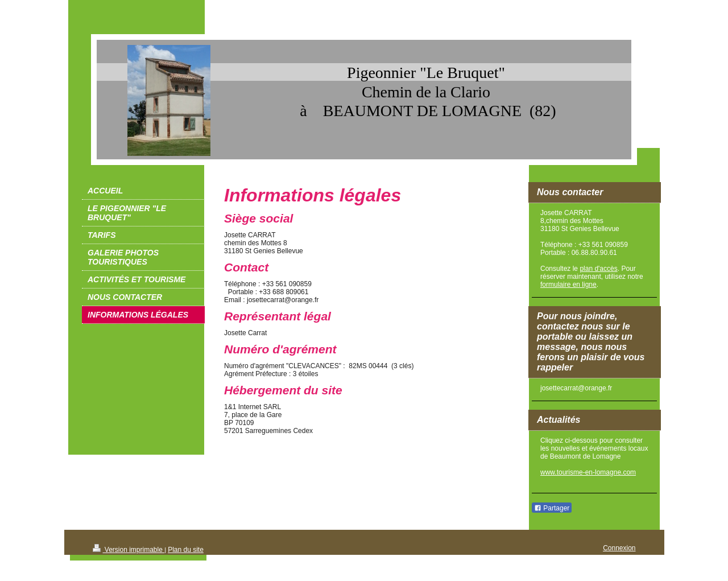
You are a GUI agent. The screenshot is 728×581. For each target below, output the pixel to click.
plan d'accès (598, 269)
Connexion (619, 548)
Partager (552, 508)
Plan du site (186, 550)
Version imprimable (129, 550)
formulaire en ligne (568, 285)
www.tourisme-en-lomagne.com (588, 472)
